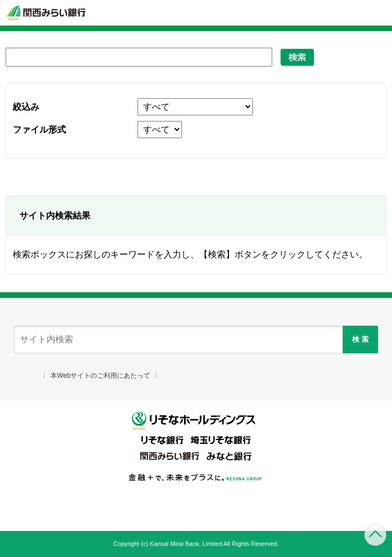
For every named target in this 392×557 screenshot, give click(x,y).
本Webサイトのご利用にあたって (100, 376)
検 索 (360, 339)
